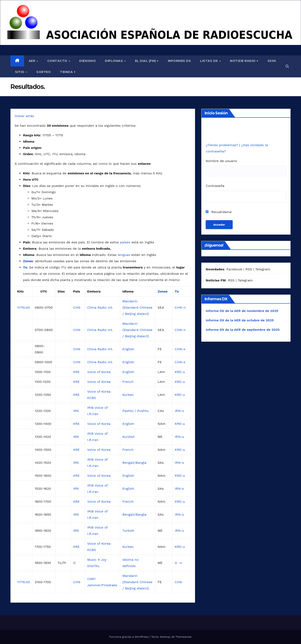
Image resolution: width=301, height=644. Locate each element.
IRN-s (179, 411)
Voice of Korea (99, 372)
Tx (25, 267)
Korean (128, 395)
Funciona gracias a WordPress (129, 637)
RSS (249, 269)
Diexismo (87, 61)
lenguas (124, 255)
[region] (150, 22)
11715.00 (24, 582)
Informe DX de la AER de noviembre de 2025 (242, 311)
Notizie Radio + (244, 61)
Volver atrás (24, 116)
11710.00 (24, 307)
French (128, 382)
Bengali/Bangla (135, 463)
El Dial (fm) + (147, 61)
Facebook (234, 269)
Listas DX (209, 61)
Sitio (20, 72)
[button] (287, 66)
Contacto (58, 61)
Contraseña (215, 186)
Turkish (128, 531)
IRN (76, 411)
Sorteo (44, 72)
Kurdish (129, 437)
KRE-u (180, 372)
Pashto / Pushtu (136, 411)
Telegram (263, 269)
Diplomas (114, 61)
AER (32, 61)
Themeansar (184, 637)
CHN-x (180, 349)
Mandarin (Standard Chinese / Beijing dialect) (138, 307)
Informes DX (179, 61)
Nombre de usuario (221, 161)
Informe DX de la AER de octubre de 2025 (240, 320)
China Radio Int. (100, 307)
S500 (272, 61)
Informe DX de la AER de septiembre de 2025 (243, 330)
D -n (178, 563)
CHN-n (180, 307)
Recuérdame (219, 212)
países (125, 242)
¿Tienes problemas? (222, 145)
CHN (77, 307)
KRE (76, 372)
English (128, 349)
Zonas (28, 261)
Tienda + (68, 72)
